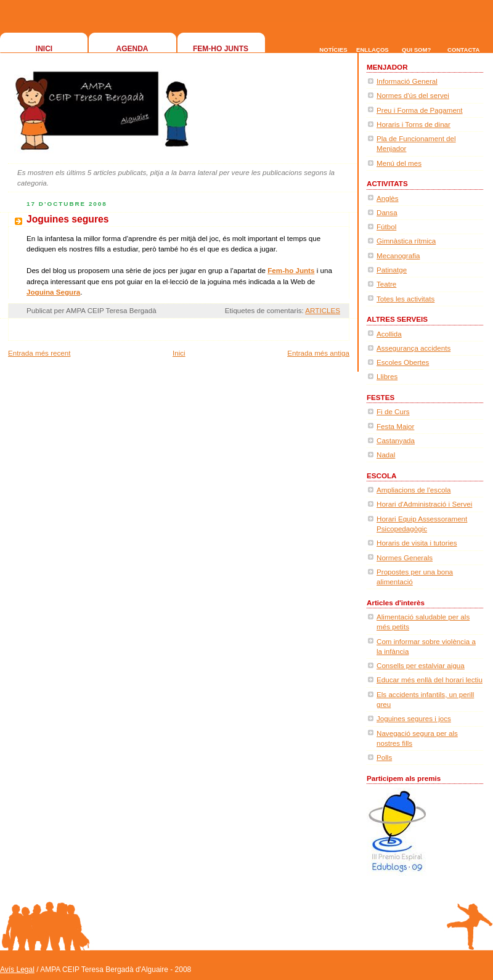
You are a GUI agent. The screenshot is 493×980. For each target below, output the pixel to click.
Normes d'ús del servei (413, 95)
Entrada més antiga (318, 353)
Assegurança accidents (414, 348)
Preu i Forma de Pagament (420, 110)
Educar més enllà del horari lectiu (430, 680)
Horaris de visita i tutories (417, 543)
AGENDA (132, 49)
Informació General (407, 81)
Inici (179, 353)
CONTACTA (463, 50)
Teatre (386, 284)
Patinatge (392, 270)
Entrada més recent (39, 353)
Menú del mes (399, 163)
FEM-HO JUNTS (221, 49)
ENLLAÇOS (373, 50)
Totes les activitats (405, 299)
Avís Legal (17, 970)
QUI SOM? (416, 50)
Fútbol (386, 227)
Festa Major (395, 426)
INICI (44, 49)
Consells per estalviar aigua (421, 665)
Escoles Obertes (403, 362)
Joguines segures (68, 219)
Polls (384, 757)
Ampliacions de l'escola (414, 490)
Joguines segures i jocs (414, 718)
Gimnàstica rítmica (406, 241)
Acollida (389, 334)
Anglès (388, 198)
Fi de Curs (393, 411)
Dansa (387, 212)
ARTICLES (323, 310)
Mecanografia (398, 255)
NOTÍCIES (333, 50)
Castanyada (396, 440)
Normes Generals (405, 557)
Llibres (387, 376)
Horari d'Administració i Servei (424, 504)
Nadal (386, 455)
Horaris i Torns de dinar (414, 124)
